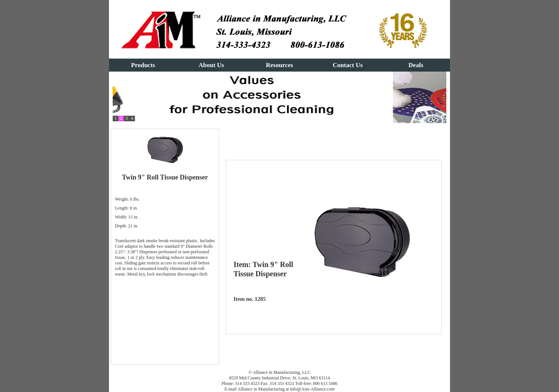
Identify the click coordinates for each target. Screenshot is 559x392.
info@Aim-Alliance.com (312, 389)
